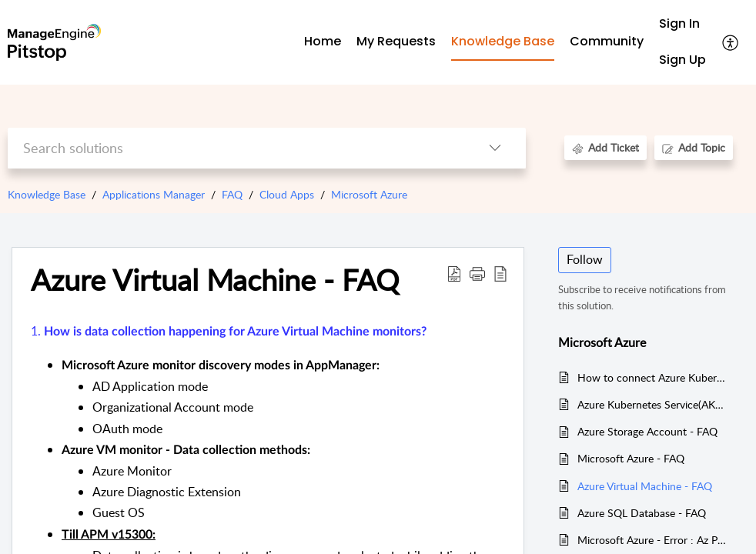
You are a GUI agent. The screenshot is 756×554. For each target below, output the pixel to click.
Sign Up (682, 60)
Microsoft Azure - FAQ (631, 458)
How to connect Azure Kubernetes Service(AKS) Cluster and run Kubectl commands (653, 377)
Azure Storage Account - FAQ (647, 431)
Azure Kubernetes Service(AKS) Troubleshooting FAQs (653, 404)
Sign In (679, 23)
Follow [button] (585, 259)
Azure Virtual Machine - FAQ (645, 486)
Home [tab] (323, 41)
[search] (236, 148)
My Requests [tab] (396, 41)
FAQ (232, 194)
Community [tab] (607, 41)
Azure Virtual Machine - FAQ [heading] (215, 280)
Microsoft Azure (369, 194)
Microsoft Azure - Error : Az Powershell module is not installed (653, 540)
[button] (731, 42)
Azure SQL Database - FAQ (642, 513)
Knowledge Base (47, 194)
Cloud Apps (287, 194)
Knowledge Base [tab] (503, 41)
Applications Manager (154, 194)
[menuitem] (682, 24)
